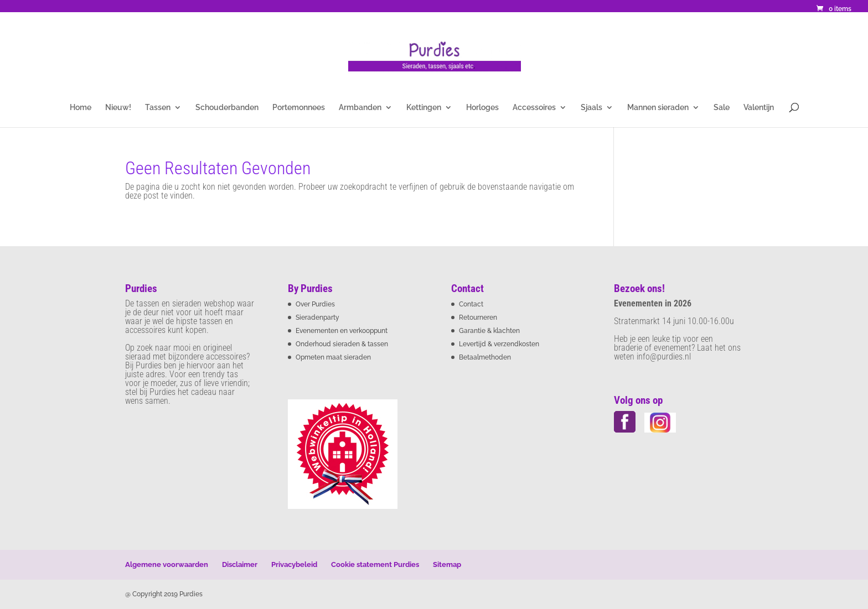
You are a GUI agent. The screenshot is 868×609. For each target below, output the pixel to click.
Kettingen (424, 108)
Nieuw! (118, 108)
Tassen (158, 108)
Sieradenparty (317, 317)
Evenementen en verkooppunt (342, 331)
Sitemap (447, 564)
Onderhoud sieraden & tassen (342, 344)
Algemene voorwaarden (167, 564)
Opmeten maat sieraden (333, 357)
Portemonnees (299, 108)
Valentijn (759, 108)
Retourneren (478, 317)
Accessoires (534, 108)
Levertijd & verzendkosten (499, 344)
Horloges (482, 108)
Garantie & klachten (489, 331)
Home (81, 108)
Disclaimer (240, 564)
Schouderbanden (227, 108)
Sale (722, 108)
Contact (471, 304)
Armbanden (360, 108)
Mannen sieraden (658, 108)
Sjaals (591, 108)
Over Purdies (315, 304)
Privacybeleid (294, 564)
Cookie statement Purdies (375, 564)
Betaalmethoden (485, 357)
